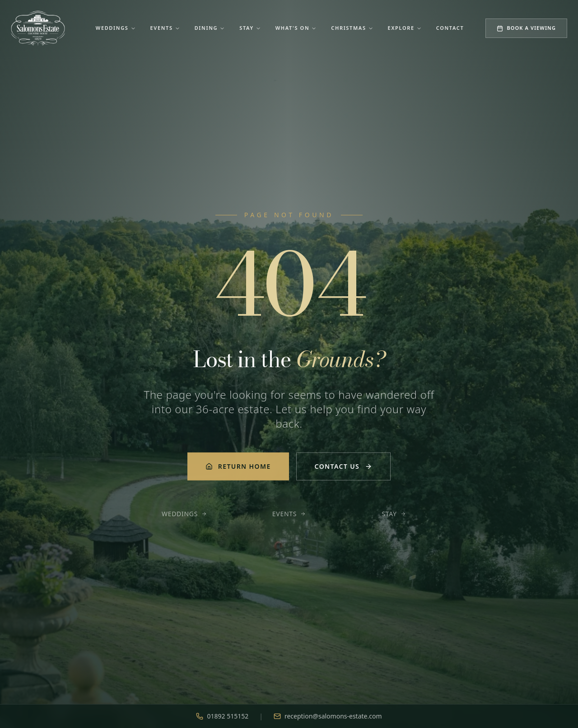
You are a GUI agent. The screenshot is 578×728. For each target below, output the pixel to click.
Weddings (116, 28)
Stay (250, 28)
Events (165, 28)
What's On (296, 28)
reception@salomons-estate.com (328, 716)
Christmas (352, 28)
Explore (405, 28)
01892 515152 (222, 716)
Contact (450, 28)
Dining (210, 28)
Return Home (238, 468)
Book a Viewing (526, 28)
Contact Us (344, 468)
